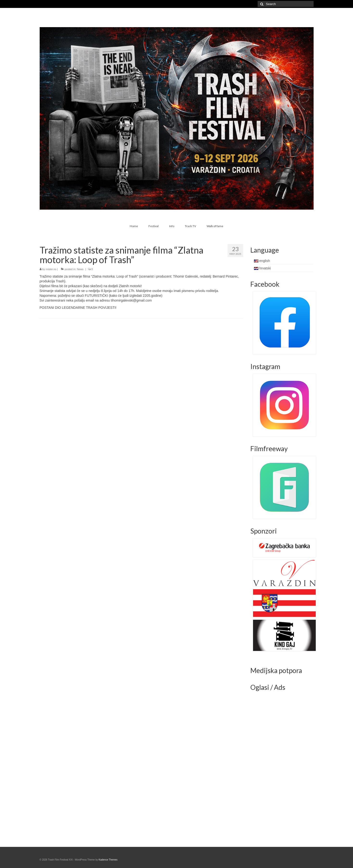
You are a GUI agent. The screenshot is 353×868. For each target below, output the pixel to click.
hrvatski (262, 268)
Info (172, 226)
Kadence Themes (108, 860)
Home (134, 226)
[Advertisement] (286, 766)
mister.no (51, 269)
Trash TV (190, 226)
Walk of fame (215, 226)
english (262, 261)
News (80, 269)
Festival (154, 226)
